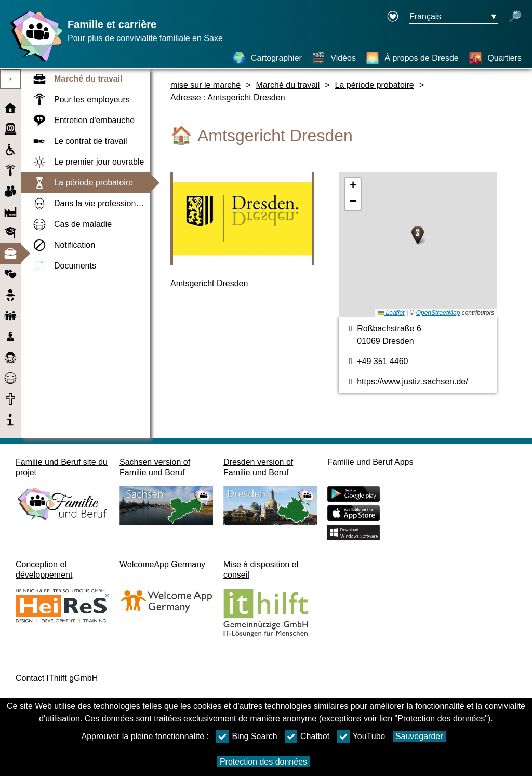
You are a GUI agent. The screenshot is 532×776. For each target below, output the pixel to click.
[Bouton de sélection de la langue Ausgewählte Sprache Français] (454, 17)
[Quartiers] (495, 58)
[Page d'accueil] (34, 61)
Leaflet (391, 313)
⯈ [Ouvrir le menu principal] (11, 79)
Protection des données (263, 762)
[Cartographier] (267, 58)
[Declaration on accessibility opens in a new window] (393, 17)
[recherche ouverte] (515, 17)
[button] (418, 235)
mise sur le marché (205, 85)
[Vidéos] (334, 58)
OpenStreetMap (438, 313)
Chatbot (307, 737)
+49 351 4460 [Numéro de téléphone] (382, 361)
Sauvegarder (419, 736)
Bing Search (247, 737)
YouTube (361, 737)
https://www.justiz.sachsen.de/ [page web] (412, 382)
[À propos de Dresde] (412, 58)
